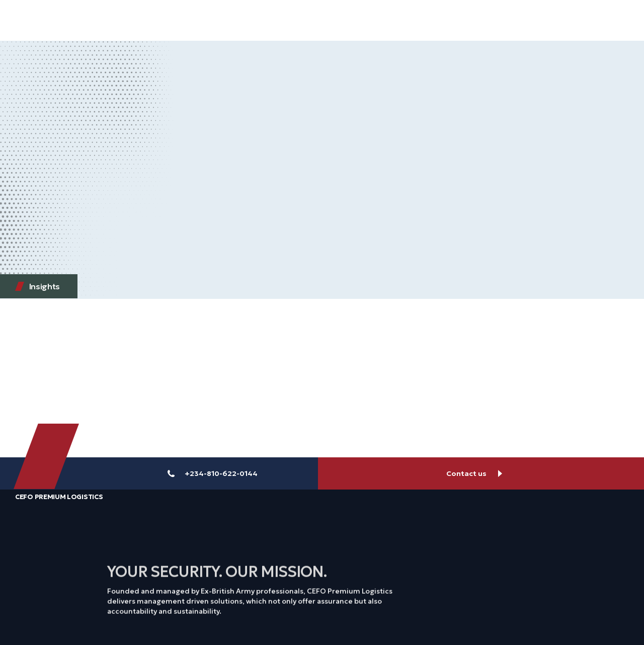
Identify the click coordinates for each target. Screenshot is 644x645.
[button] (602, 20)
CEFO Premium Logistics (59, 497)
